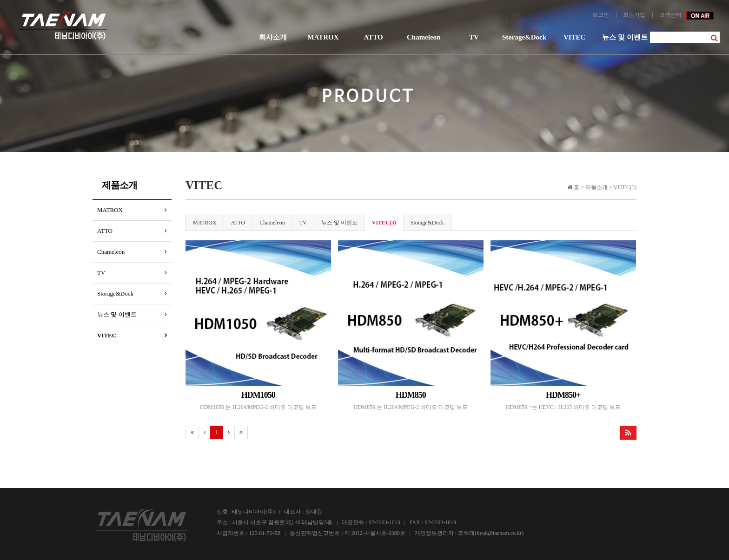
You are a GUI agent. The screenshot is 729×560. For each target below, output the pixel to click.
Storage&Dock (524, 37)
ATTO (373, 37)
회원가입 (634, 15)
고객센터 (670, 15)
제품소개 (119, 185)
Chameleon (424, 37)
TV (474, 37)
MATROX (323, 37)
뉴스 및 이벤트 (625, 37)
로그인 (601, 15)
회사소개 (273, 37)
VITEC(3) (384, 223)
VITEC (575, 37)
